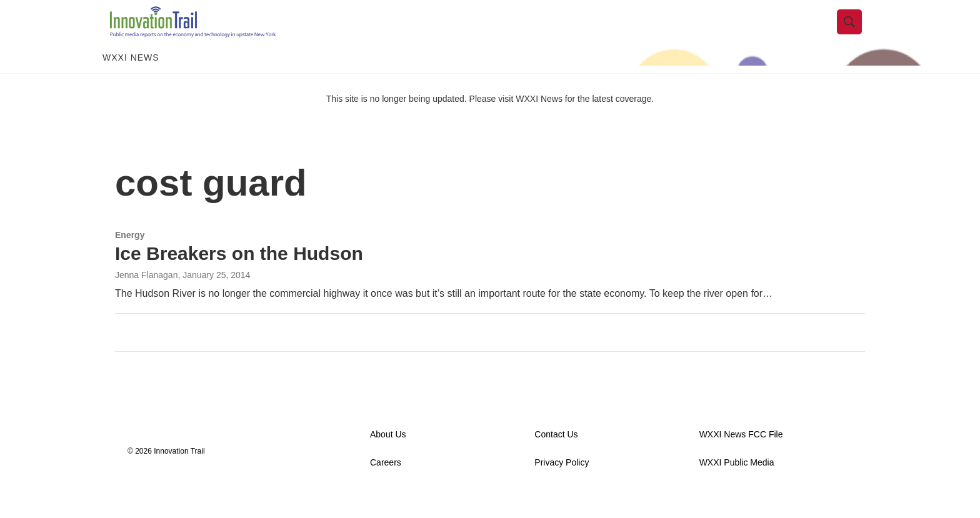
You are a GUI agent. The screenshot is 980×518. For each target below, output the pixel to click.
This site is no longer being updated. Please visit (421, 121)
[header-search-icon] (857, 33)
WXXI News (131, 80)
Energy (130, 257)
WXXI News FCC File (741, 457)
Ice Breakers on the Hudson (239, 275)
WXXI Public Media (737, 485)
